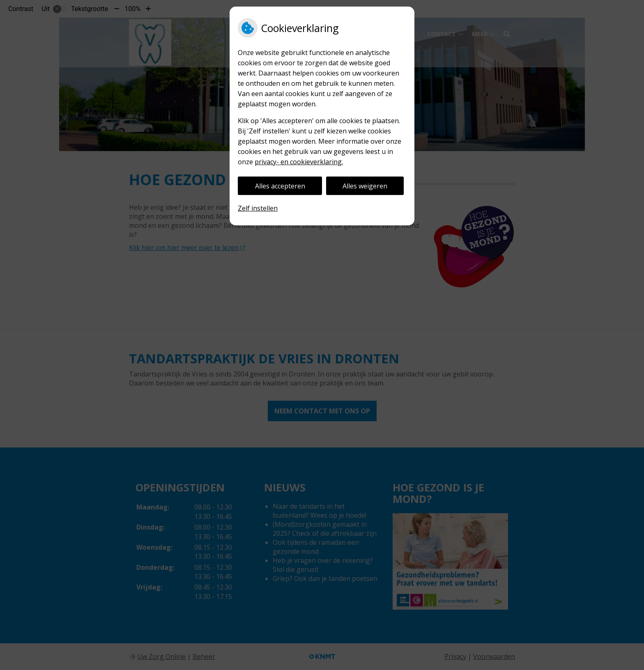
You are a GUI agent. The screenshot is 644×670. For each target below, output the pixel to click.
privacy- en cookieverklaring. (299, 162)
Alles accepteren (280, 186)
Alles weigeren (365, 186)
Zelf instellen (258, 208)
